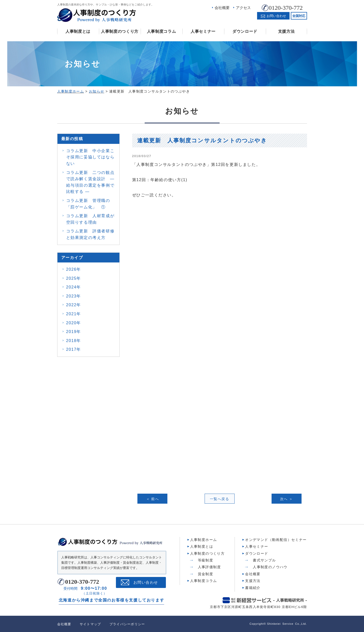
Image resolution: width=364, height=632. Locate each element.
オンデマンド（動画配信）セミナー (276, 539)
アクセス (243, 8)
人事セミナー (203, 31)
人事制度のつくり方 (120, 31)
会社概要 (222, 8)
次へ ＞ (287, 499)
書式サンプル (264, 560)
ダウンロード (245, 31)
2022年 (74, 305)
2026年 (74, 269)
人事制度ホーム (204, 539)
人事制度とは (78, 31)
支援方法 (286, 31)
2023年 (74, 296)
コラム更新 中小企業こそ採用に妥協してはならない (90, 157)
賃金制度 (206, 573)
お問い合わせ (146, 582)
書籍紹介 (253, 587)
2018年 (74, 341)
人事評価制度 (209, 566)
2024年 (74, 287)
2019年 (74, 332)
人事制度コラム (162, 31)
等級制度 (206, 560)
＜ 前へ (153, 499)
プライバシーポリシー (127, 624)
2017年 (74, 349)
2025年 (74, 278)
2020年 (74, 323)
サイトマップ (90, 624)
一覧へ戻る (219, 499)
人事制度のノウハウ (270, 566)
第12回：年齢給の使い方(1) (160, 180)
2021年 (74, 314)
